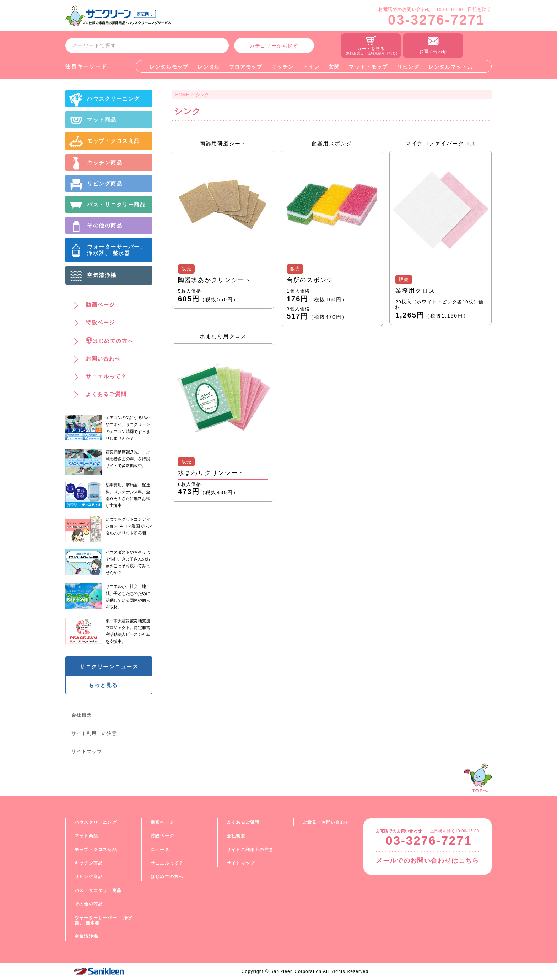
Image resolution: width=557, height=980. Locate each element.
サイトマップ (87, 751)
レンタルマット (448, 67)
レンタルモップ (169, 67)
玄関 (334, 67)
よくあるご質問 (243, 822)
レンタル (209, 67)
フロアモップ (246, 67)
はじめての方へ (167, 877)
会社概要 (82, 715)
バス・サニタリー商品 (98, 890)
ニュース (160, 850)
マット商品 (86, 836)
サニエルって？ (167, 863)
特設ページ (162, 836)
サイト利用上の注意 (94, 733)
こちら (469, 861)
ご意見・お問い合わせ (326, 822)
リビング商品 (89, 877)
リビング (408, 67)
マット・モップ (368, 67)
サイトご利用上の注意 (250, 850)
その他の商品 (89, 904)
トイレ (311, 67)
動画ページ (162, 822)
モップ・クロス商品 (96, 850)
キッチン (283, 67)
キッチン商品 (89, 863)
